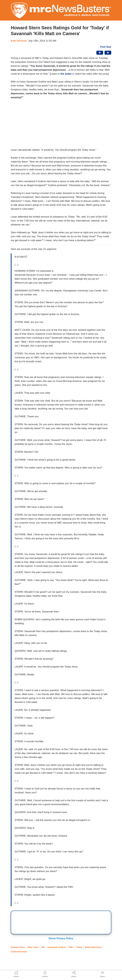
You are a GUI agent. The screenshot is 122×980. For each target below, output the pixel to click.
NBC (71, 947)
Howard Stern (18, 947)
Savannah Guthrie (57, 947)
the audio (66, 74)
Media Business (93, 947)
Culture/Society (19, 952)
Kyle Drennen (19, 41)
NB (43, 947)
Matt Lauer (33, 947)
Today (79, 947)
